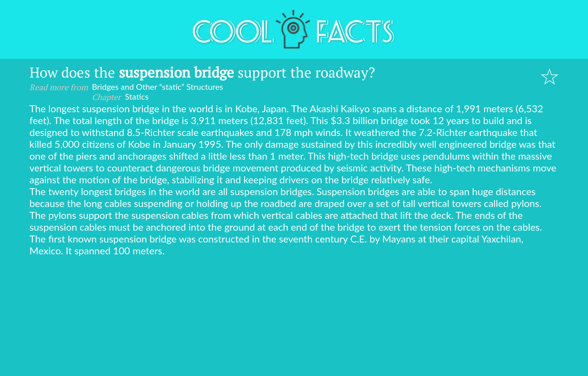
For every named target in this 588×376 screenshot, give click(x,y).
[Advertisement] (294, 318)
